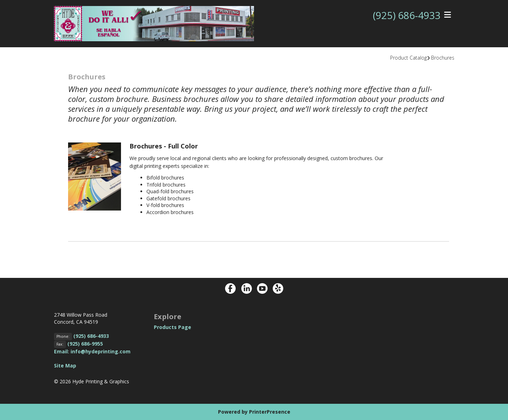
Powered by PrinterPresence (254, 412)
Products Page (173, 327)
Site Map (65, 366)
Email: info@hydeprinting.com (92, 351)
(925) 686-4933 (407, 15)
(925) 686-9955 (85, 344)
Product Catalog (409, 58)
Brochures (443, 58)
